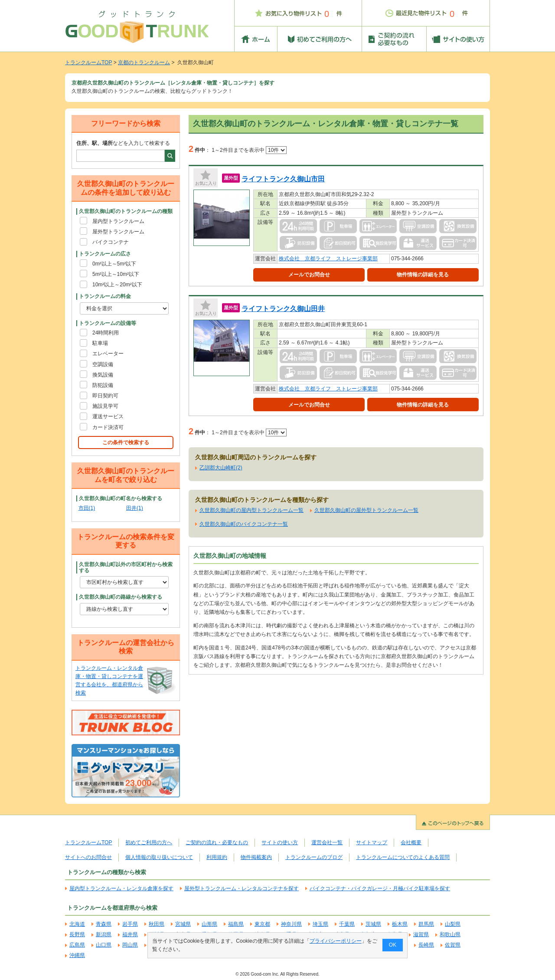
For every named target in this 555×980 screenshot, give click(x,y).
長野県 (77, 934)
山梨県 (453, 924)
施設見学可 (105, 406)
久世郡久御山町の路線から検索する (121, 597)
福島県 (236, 924)
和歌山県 (450, 934)
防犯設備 (103, 385)
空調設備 (103, 364)
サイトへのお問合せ (88, 857)
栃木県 (400, 924)
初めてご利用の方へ (149, 842)
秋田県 (157, 924)
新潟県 (104, 934)
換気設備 (103, 375)
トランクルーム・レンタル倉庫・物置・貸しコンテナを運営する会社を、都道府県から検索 (109, 681)
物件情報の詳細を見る (423, 275)
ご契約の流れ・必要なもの (217, 842)
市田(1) (87, 508)
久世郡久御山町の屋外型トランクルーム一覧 (366, 510)
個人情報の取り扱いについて (159, 857)
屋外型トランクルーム (118, 232)
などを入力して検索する (123, 143)
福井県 (130, 934)
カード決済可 (108, 427)
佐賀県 (453, 945)
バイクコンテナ (111, 242)
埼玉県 (320, 924)
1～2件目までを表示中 (249, 150)
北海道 (77, 924)
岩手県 (130, 924)
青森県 (104, 924)
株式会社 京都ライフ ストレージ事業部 (328, 259)
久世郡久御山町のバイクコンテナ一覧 (244, 524)
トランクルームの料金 (105, 296)
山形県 (209, 924)
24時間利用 (106, 333)
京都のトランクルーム (144, 62)
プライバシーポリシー (336, 941)
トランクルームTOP (88, 62)
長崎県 (426, 945)
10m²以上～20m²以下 (117, 285)
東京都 (262, 924)
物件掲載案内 (256, 857)
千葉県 (347, 924)
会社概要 (411, 842)
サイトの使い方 (280, 842)
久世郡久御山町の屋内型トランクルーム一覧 (251, 510)
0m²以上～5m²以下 (114, 264)
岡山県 (130, 945)
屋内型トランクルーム (118, 221)
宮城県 (183, 924)
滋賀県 (421, 934)
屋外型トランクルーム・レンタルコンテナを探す (242, 888)
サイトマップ (372, 842)
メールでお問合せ (309, 275)
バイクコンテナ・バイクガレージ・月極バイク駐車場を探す (380, 888)
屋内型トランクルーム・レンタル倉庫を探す (121, 888)
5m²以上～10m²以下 (116, 274)
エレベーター (108, 354)
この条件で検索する (126, 442)
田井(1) (135, 508)
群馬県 (426, 924)
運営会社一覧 (327, 842)
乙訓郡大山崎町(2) (221, 468)
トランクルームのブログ (314, 857)
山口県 (104, 945)
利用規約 (217, 857)
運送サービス (108, 416)
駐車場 (100, 343)
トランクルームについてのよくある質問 (403, 857)
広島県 (77, 945)
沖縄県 (77, 955)
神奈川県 (291, 924)
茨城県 (373, 924)
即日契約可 (105, 396)
